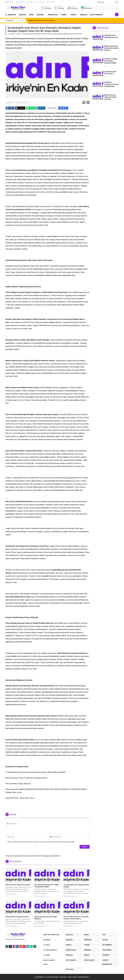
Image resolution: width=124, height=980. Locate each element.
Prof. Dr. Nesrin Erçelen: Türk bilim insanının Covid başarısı (76, 918)
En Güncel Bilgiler (83, 977)
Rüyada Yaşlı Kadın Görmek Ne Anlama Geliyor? (111, 48)
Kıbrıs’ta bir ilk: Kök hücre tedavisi (18, 885)
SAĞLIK (19, 34)
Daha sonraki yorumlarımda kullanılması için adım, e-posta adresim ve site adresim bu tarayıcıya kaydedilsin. (41, 842)
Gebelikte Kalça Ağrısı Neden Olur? (111, 36)
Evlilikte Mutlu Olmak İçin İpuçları (42, 20)
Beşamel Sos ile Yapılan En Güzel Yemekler (110, 97)
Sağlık (70, 977)
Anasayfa (11, 34)
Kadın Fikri (64, 977)
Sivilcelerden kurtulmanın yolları (17, 917)
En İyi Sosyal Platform (52, 977)
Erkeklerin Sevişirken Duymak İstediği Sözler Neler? (111, 85)
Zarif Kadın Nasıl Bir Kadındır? (110, 73)
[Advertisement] (47, 805)
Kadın (74, 977)
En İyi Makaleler (40, 977)
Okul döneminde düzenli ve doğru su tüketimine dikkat (47, 886)
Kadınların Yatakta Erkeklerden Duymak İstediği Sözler (111, 62)
